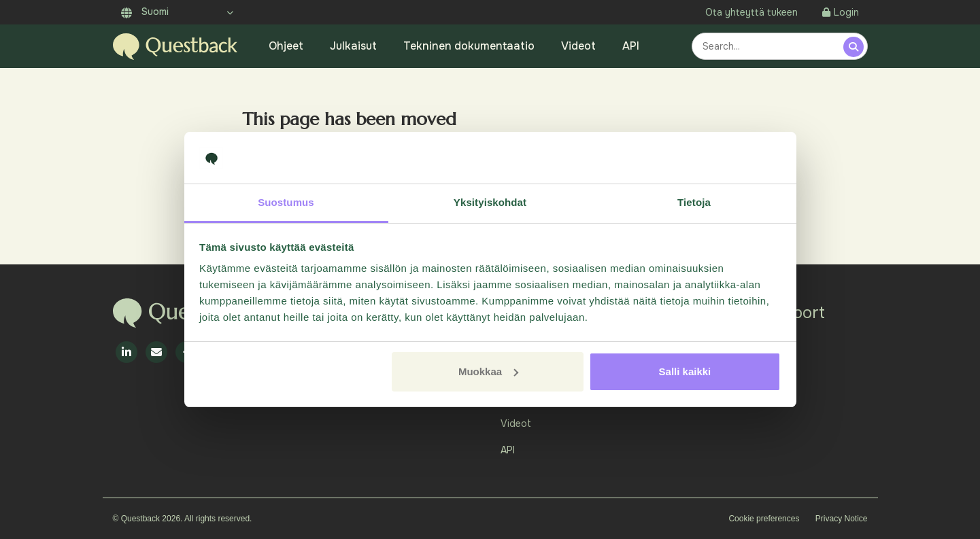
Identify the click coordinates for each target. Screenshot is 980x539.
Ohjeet (286, 46)
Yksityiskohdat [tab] (490, 202)
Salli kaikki (685, 371)
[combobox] (770, 46)
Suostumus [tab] (286, 202)
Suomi (145, 12)
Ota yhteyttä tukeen (751, 12)
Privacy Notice (842, 519)
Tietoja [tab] (694, 202)
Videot (578, 46)
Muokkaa (488, 371)
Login (841, 12)
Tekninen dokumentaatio (469, 46)
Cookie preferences (764, 519)
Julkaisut (353, 46)
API (631, 46)
